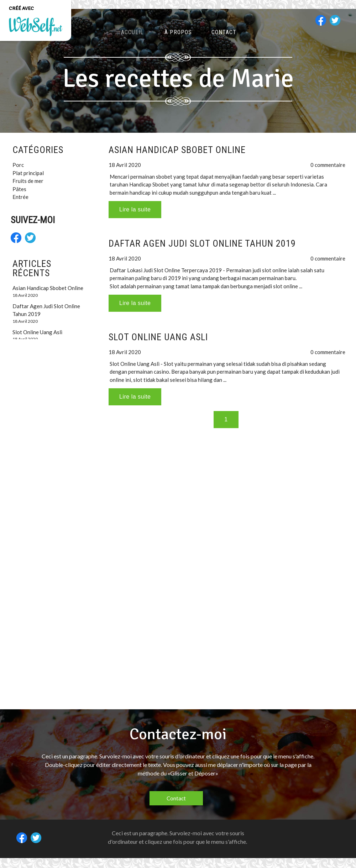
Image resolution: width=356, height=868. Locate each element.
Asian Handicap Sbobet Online (177, 150)
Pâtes (19, 189)
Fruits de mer (28, 181)
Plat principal (28, 173)
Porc (18, 165)
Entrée (20, 197)
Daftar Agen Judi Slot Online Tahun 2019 (202, 243)
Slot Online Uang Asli (158, 337)
